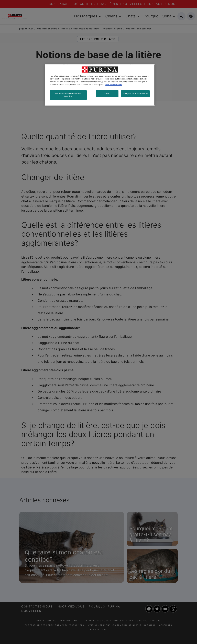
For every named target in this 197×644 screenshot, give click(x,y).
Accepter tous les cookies (135, 94)
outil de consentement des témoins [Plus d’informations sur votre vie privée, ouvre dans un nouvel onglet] (131, 79)
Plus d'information (114, 85)
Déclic (107, 94)
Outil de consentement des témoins (68, 95)
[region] (100, 85)
